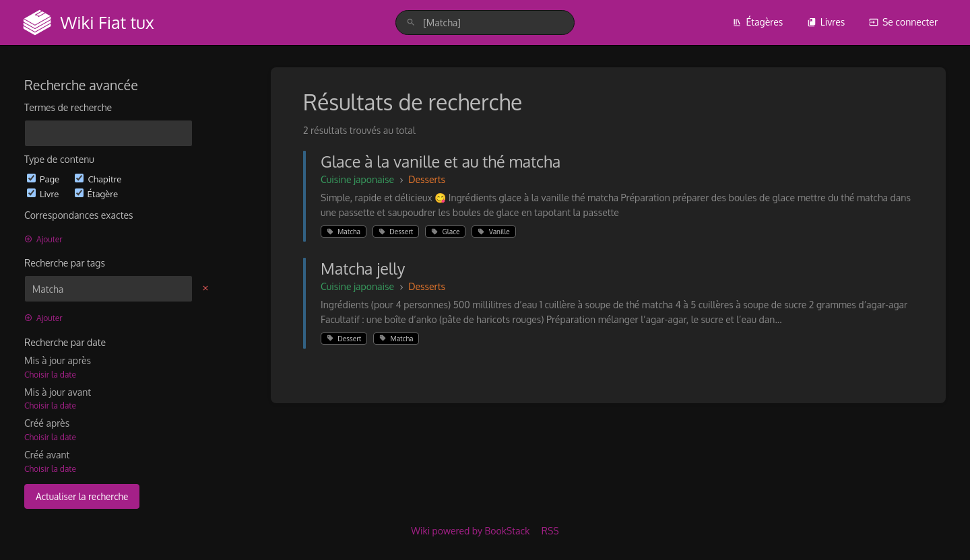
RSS (550, 531)
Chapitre (98, 179)
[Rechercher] (411, 23)
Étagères (757, 22)
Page (44, 179)
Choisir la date (50, 375)
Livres (826, 22)
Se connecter (903, 22)
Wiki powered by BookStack (470, 531)
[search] (485, 23)
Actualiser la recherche (82, 496)
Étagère (96, 194)
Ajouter (43, 239)
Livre (44, 194)
